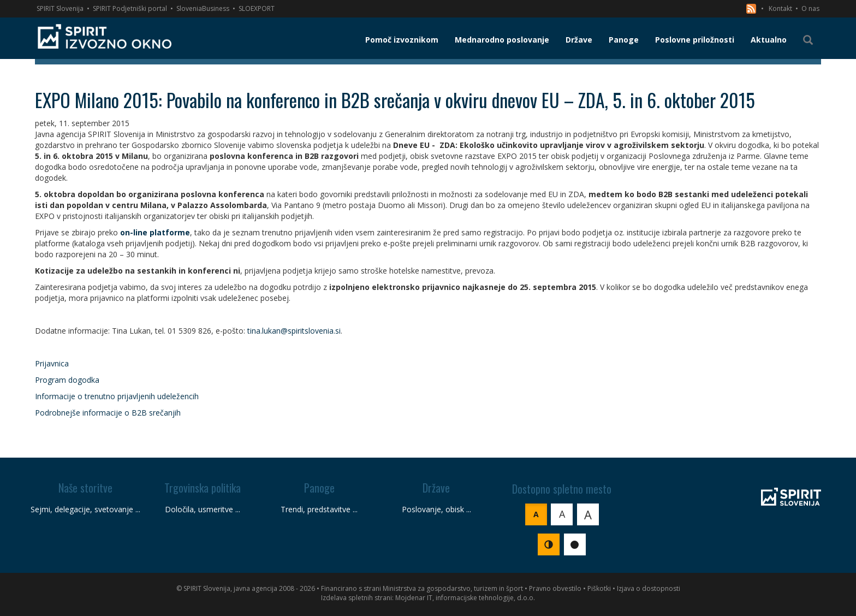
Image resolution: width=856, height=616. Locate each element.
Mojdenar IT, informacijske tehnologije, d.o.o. (465, 598)
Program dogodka (67, 380)
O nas (810, 8)
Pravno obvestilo (555, 588)
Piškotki (599, 588)
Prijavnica (52, 363)
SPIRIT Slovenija (60, 8)
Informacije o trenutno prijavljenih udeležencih (117, 396)
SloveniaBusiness (203, 8)
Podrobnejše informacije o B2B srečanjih (108, 413)
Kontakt (780, 8)
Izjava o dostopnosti (649, 588)
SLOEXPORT (257, 8)
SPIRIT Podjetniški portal (130, 8)
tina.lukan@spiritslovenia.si (294, 331)
